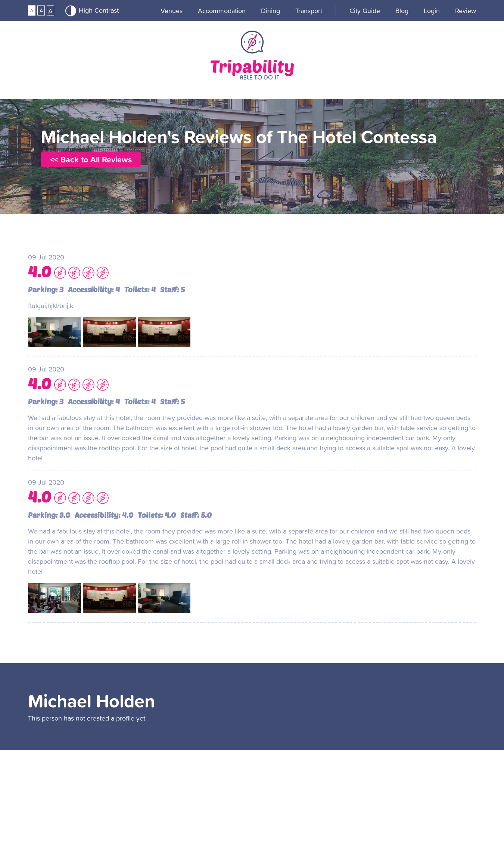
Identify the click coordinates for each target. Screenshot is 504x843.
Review (466, 11)
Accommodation (222, 11)
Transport (309, 11)
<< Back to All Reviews (91, 159)
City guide (365, 11)
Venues (172, 11)
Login (432, 11)
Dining (270, 11)
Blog (402, 11)
